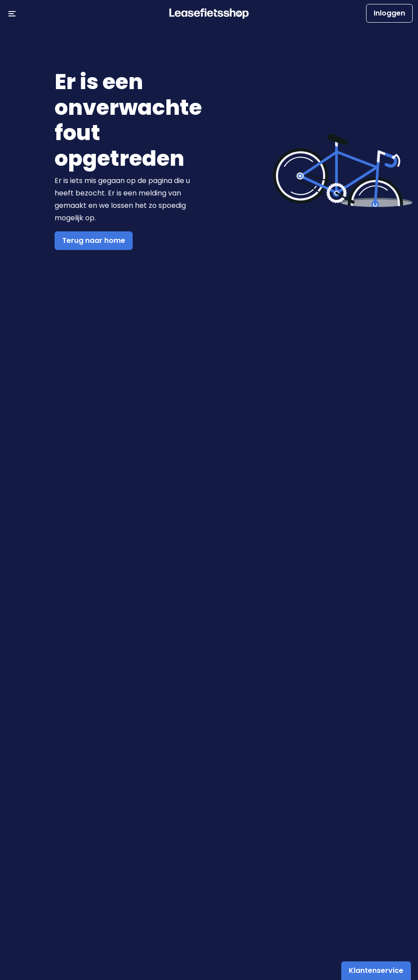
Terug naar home (94, 240)
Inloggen (389, 13)
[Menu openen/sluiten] (12, 13)
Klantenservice (376, 970)
